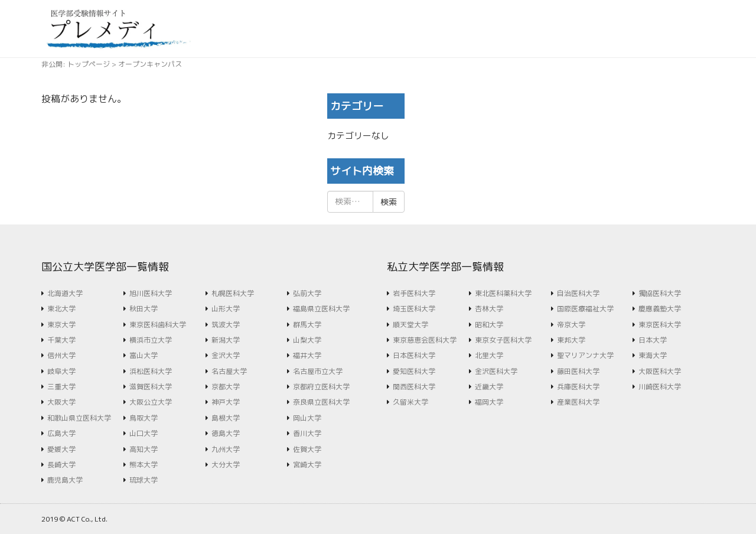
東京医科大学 (660, 325)
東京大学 (61, 325)
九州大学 (226, 449)
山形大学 (226, 309)
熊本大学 (144, 465)
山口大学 (144, 433)
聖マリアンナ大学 (585, 355)
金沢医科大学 (496, 371)
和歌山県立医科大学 (79, 418)
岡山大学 (307, 418)
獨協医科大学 (660, 293)
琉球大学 (144, 480)
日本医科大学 (414, 355)
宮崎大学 (307, 465)
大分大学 (226, 465)
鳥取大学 (144, 418)
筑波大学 (226, 325)
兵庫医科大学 (578, 387)
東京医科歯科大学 (158, 325)
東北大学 (61, 309)
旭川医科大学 (151, 293)
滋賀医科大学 (151, 387)
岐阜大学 (61, 371)
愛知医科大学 (414, 371)
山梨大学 (307, 340)
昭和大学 (489, 325)
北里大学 (489, 355)
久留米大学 (410, 402)
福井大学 (307, 355)
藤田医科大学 (578, 371)
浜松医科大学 (151, 371)
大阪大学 (61, 402)
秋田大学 (144, 309)
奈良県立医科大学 (321, 402)
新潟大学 (226, 340)
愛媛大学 (61, 449)
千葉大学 (61, 340)
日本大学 (653, 340)
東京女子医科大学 (503, 340)
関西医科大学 (414, 387)
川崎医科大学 (660, 387)
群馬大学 (307, 325)
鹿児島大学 (65, 480)
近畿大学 (489, 387)
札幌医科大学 (233, 293)
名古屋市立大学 (318, 371)
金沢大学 (226, 355)
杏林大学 (489, 309)
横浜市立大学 (151, 340)
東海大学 (653, 355)
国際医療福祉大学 (585, 309)
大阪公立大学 (151, 402)
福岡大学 (489, 402)
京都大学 (226, 387)
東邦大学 (571, 340)
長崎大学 (61, 465)
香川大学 (307, 433)
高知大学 (144, 449)
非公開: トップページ (76, 64)
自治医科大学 (578, 293)
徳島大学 (226, 433)
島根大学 (226, 418)
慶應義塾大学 (660, 309)
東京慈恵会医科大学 (425, 340)
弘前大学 (307, 293)
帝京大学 (571, 325)
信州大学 (61, 355)
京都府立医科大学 (321, 387)
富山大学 (144, 355)
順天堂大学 (410, 325)
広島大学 (61, 433)
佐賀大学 (307, 449)
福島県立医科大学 (321, 309)
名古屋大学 (229, 371)
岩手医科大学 (414, 293)
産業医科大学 (578, 402)
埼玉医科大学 (414, 309)
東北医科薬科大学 (503, 293)
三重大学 (61, 387)
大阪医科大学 (660, 371)
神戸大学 (226, 402)
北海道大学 (65, 293)
